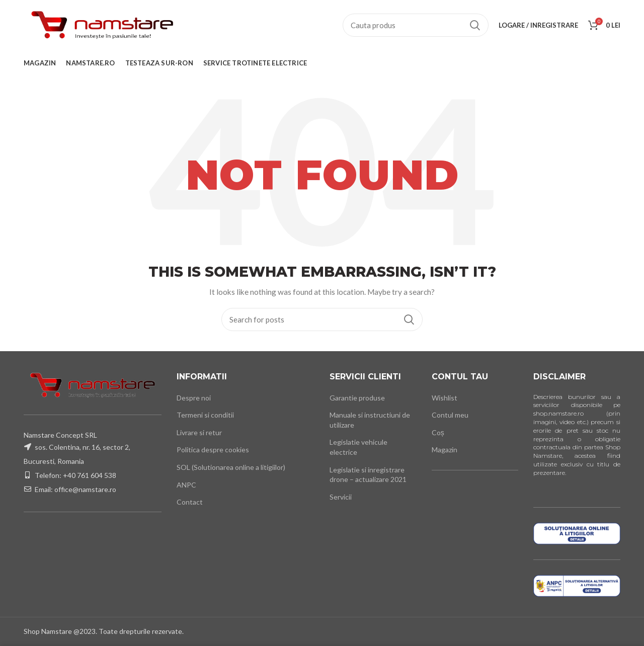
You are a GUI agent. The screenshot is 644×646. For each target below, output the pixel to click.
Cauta (475, 25)
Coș (438, 432)
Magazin (445, 450)
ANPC (186, 485)
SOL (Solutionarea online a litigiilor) (231, 467)
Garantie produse (357, 398)
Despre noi (194, 398)
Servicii (341, 497)
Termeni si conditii (205, 415)
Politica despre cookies (213, 450)
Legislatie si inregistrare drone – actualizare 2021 (368, 475)
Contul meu (450, 415)
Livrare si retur (199, 432)
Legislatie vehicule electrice (358, 447)
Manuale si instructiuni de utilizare (370, 420)
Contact (190, 502)
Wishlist (445, 398)
